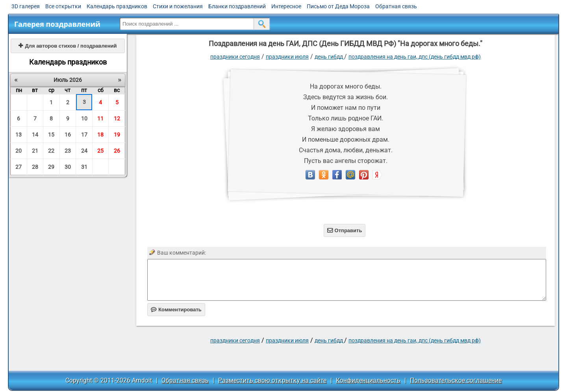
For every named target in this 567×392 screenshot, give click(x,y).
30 (68, 167)
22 (51, 151)
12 (117, 118)
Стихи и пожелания (178, 6)
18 (100, 135)
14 (35, 135)
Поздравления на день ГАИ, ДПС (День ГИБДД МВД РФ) (415, 57)
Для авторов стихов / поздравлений (68, 46)
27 (19, 167)
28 (35, 167)
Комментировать (176, 310)
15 (51, 135)
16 (68, 135)
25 (100, 151)
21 (35, 151)
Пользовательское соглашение (456, 380)
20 (19, 151)
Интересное (286, 6)
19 (117, 135)
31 (84, 167)
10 (84, 118)
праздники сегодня (235, 57)
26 (117, 151)
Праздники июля (287, 57)
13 (19, 135)
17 (84, 135)
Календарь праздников (117, 6)
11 (100, 118)
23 (68, 151)
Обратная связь (396, 6)
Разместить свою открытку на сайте (272, 380)
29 (51, 167)
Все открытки (63, 6)
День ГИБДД (329, 57)
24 (84, 151)
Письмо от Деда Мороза (338, 6)
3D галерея (26, 6)
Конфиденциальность (368, 380)
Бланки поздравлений (237, 6)
